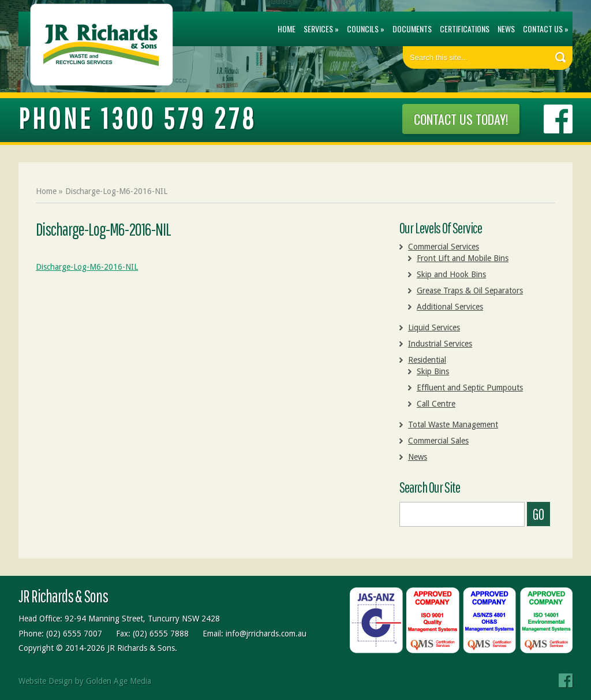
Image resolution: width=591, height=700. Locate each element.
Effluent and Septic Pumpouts (470, 388)
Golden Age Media (119, 681)
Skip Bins (433, 371)
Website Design (46, 681)
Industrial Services (440, 344)
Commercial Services (444, 247)
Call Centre (436, 404)
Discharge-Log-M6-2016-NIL (87, 267)
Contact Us (543, 29)
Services (318, 29)
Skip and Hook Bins (451, 274)
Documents (412, 29)
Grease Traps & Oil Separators (470, 291)
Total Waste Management (453, 425)
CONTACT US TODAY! (461, 119)
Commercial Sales (438, 441)
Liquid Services (434, 327)
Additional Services (450, 307)
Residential (427, 360)
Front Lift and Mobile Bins (463, 258)
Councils (363, 29)
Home (287, 29)
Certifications (465, 29)
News (506, 29)
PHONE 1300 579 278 (138, 118)
